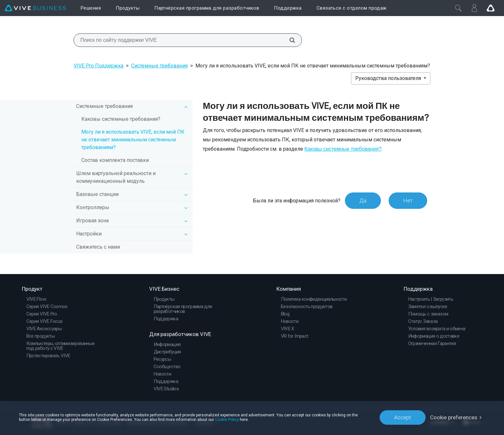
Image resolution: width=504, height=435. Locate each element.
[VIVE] (35, 8)
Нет (408, 200)
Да (363, 200)
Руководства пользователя (389, 78)
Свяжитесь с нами (98, 247)
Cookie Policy (227, 420)
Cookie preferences (454, 417)
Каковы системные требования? (121, 119)
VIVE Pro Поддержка (99, 66)
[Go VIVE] (491, 8)
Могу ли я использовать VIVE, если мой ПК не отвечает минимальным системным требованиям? (133, 140)
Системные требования (159, 66)
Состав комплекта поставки (115, 160)
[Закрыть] (458, 8)
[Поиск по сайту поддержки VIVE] (289, 40)
